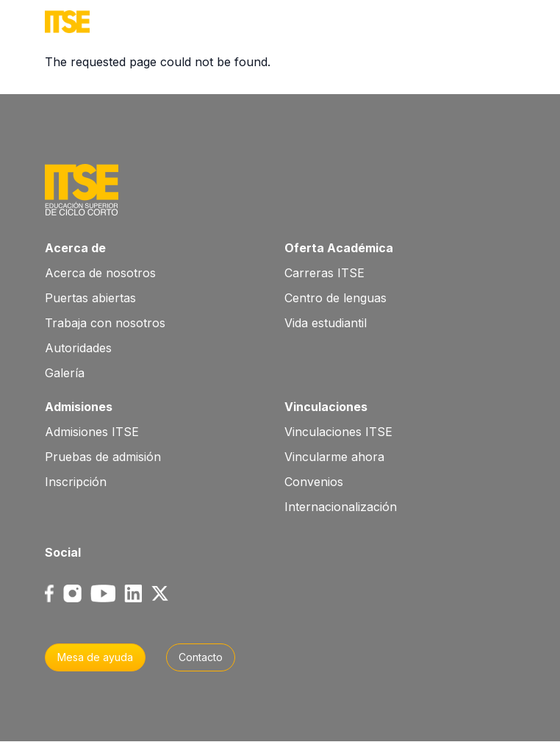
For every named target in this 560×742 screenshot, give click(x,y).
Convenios (314, 482)
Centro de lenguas (335, 298)
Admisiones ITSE (92, 432)
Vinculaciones (326, 407)
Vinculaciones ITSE (338, 432)
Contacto (201, 657)
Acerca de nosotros (100, 273)
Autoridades (78, 348)
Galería (65, 373)
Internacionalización (341, 507)
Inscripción (76, 482)
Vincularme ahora (334, 457)
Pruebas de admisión (103, 457)
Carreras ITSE (324, 273)
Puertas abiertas (90, 298)
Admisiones (79, 407)
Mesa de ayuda (95, 657)
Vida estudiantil (326, 323)
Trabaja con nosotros (105, 323)
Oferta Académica (339, 248)
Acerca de (75, 248)
